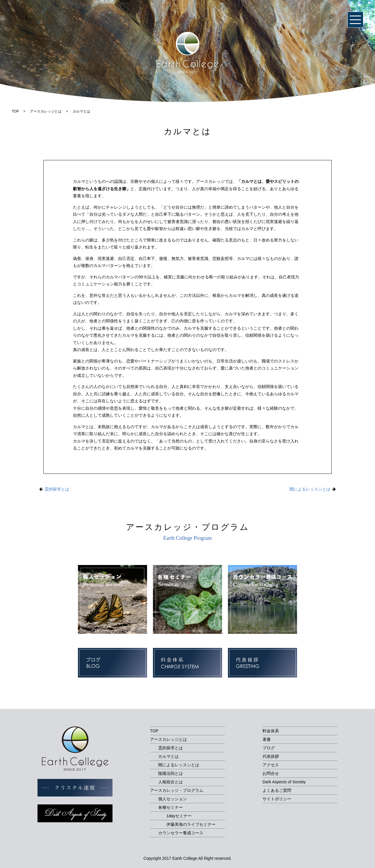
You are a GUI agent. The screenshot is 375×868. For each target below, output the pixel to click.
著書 (267, 739)
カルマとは (168, 756)
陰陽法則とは (171, 773)
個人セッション (173, 799)
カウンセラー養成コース (181, 833)
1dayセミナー (179, 816)
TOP (154, 731)
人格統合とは (171, 782)
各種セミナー (171, 807)
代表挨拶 (271, 756)
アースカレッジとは (168, 739)
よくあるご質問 (277, 790)
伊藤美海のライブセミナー (191, 824)
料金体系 (271, 731)
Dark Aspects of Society (284, 782)
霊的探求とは (57, 489)
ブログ (269, 748)
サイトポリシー (277, 799)
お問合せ (271, 773)
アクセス (271, 765)
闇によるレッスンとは (310, 489)
